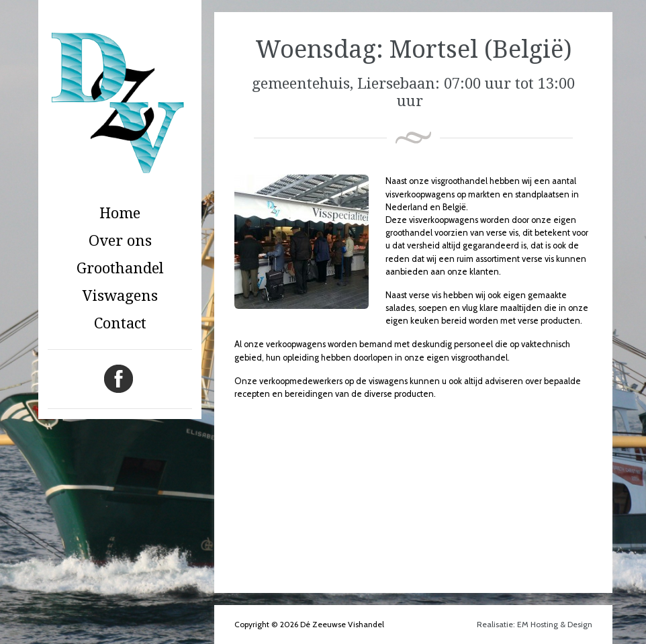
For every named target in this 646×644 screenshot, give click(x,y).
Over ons (120, 241)
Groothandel (120, 268)
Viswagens (120, 296)
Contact (120, 323)
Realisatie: (497, 624)
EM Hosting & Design (555, 624)
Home (120, 213)
